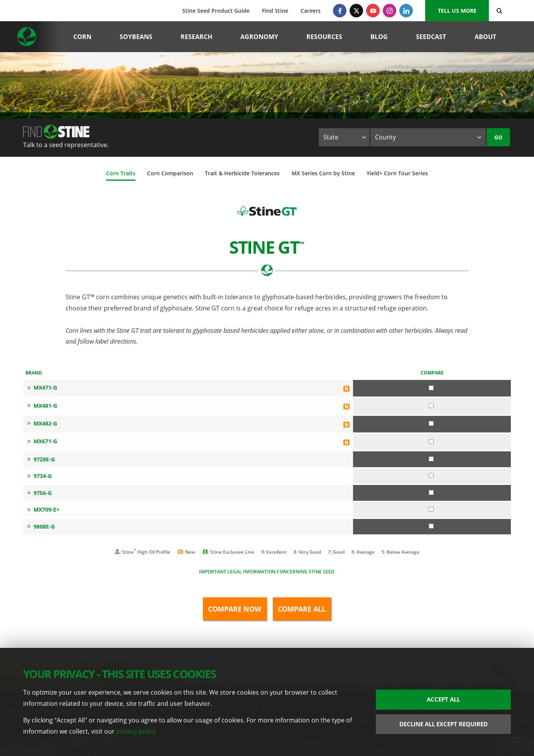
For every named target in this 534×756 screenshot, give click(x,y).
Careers (311, 11)
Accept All (443, 699)
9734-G (40, 476)
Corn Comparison (170, 173)
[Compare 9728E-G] (431, 459)
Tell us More (457, 11)
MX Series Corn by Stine (323, 173)
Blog (379, 37)
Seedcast (431, 37)
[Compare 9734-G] (431, 475)
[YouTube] (373, 11)
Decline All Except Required (444, 724)
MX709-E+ (43, 509)
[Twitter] (356, 11)
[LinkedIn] (406, 11)
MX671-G (42, 441)
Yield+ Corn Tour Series (397, 173)
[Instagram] (390, 11)
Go (498, 137)
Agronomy (259, 37)
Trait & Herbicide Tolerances (242, 173)
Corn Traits (121, 173)
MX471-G (42, 387)
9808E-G (41, 526)
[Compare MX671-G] (431, 442)
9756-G (40, 493)
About (485, 37)
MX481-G (42, 406)
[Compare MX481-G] (431, 406)
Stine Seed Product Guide (216, 11)
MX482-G (42, 423)
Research (196, 37)
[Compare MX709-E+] (431, 509)
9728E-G (41, 459)
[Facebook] (340, 11)
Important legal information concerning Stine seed (267, 572)
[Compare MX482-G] (431, 423)
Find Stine (275, 11)
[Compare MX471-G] (431, 388)
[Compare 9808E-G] (431, 526)
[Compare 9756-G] (431, 492)
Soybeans (136, 37)
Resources (324, 37)
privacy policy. (137, 731)
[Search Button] (499, 11)
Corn (82, 37)
